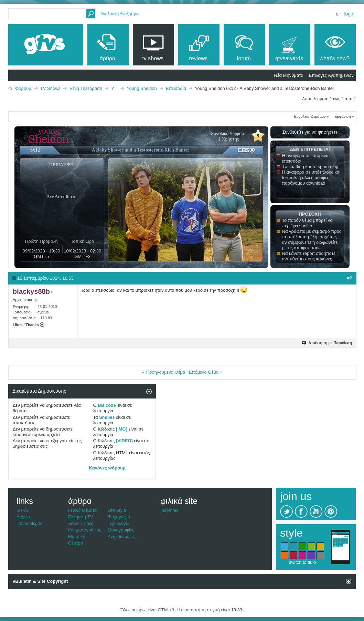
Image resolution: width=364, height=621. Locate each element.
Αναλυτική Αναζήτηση (120, 14)
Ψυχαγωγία (119, 517)
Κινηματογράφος (85, 530)
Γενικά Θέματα (82, 510)
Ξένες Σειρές (81, 523)
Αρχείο (23, 517)
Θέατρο (76, 543)
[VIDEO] (124, 441)
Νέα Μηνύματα (288, 75)
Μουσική (77, 536)
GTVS (23, 510)
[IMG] (122, 429)
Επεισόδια (176, 88)
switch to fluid (302, 562)
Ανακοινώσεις (121, 536)
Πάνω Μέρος (29, 523)
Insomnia (169, 510)
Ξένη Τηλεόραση (86, 88)
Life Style (117, 510)
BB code (107, 405)
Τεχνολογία (119, 523)
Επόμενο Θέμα (204, 372)
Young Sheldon (142, 88)
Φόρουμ (23, 88)
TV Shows (50, 88)
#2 (350, 278)
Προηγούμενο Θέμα (166, 372)
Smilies (107, 417)
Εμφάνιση (343, 116)
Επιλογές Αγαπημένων (331, 75)
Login (349, 14)
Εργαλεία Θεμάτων (310, 116)
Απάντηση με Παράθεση (327, 343)
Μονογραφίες (121, 530)
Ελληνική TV (81, 517)
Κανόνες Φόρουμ (107, 468)
